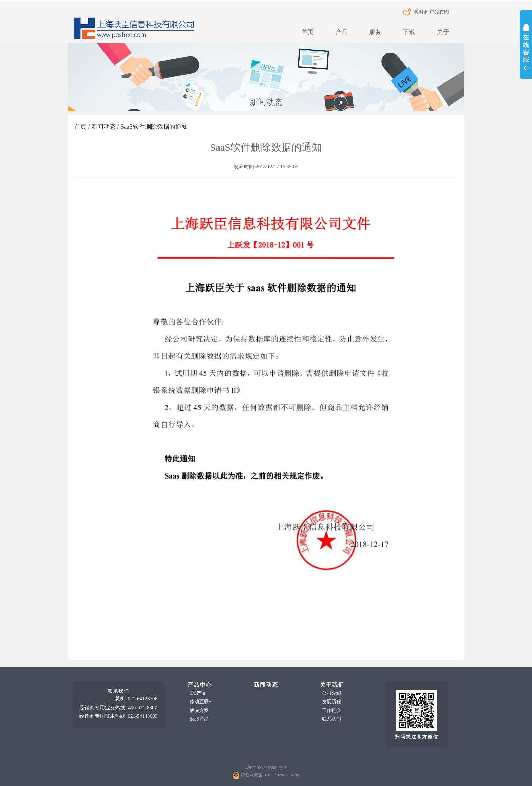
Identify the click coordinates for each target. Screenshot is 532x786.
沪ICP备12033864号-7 (266, 768)
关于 (443, 32)
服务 (375, 32)
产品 (342, 32)
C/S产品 (198, 693)
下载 (409, 32)
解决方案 (199, 710)
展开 (526, 49)
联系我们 (331, 719)
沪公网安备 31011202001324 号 (270, 775)
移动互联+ (201, 702)
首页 (308, 32)
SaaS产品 (199, 719)
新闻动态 (103, 127)
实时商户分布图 (426, 12)
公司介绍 (331, 693)
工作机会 (331, 710)
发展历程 (331, 702)
